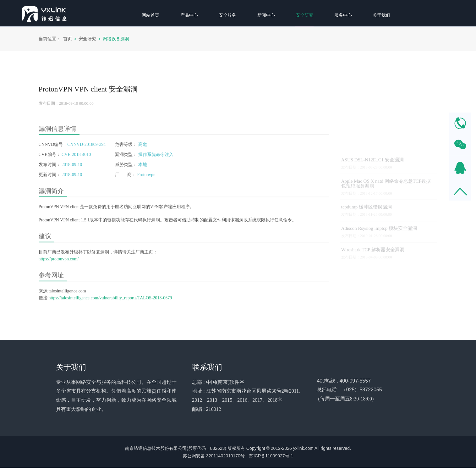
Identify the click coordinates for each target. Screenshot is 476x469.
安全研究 (87, 39)
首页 (68, 39)
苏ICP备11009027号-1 (271, 457)
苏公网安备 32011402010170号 (214, 457)
